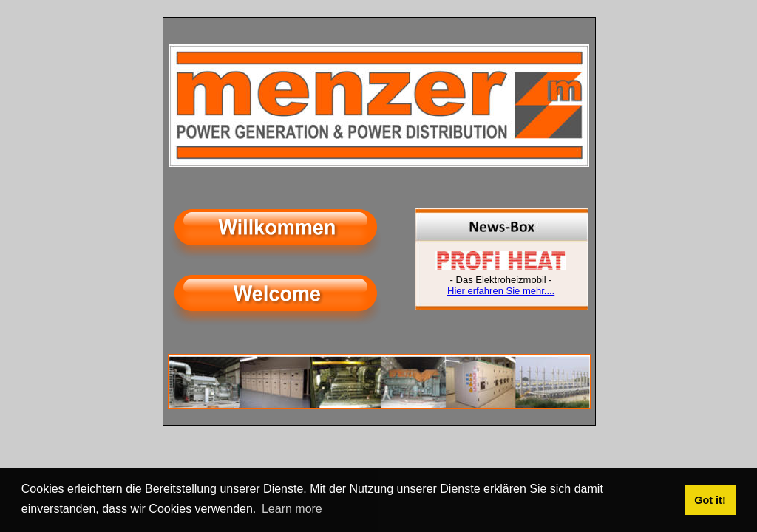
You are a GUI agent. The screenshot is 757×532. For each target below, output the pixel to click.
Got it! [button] (710, 500)
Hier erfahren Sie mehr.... (501, 291)
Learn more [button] (292, 509)
